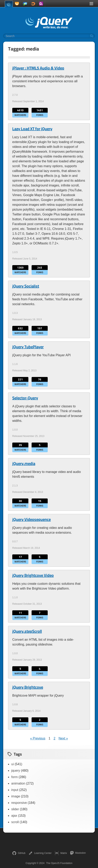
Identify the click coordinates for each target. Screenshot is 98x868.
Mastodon (78, 853)
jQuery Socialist (26, 286)
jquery (16, 771)
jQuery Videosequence (31, 519)
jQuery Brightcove (28, 687)
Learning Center (40, 853)
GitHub (19, 853)
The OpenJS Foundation (59, 863)
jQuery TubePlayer (28, 347)
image (16, 796)
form (14, 777)
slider (15, 809)
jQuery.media (24, 463)
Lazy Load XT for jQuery (32, 129)
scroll (15, 822)
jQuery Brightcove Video (33, 575)
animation (18, 783)
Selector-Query (25, 398)
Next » (63, 738)
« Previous (38, 738)
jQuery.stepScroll (27, 631)
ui (12, 764)
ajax (14, 816)
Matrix (61, 853)
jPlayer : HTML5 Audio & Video (38, 68)
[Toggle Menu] (91, 4)
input (15, 790)
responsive (19, 803)
